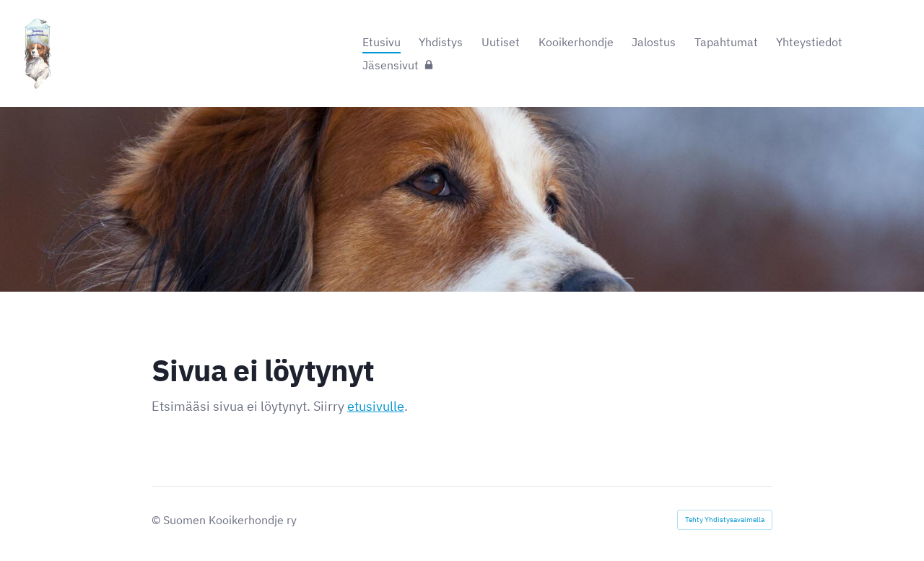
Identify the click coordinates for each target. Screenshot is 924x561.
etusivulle (376, 406)
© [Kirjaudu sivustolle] (157, 520)
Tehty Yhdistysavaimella (725, 519)
